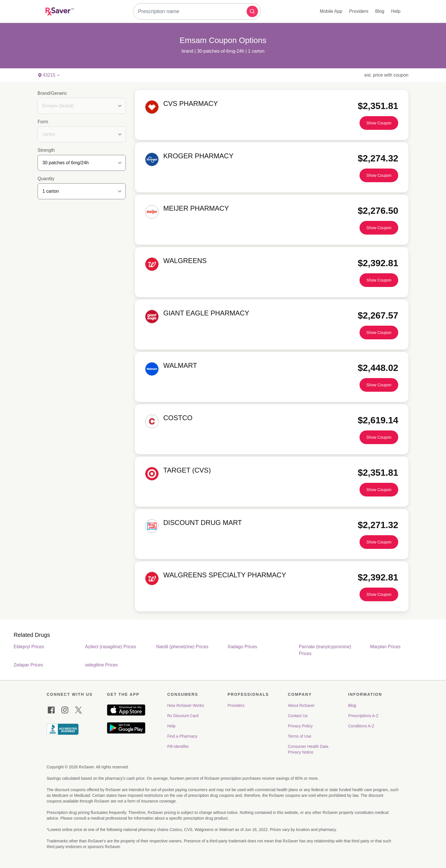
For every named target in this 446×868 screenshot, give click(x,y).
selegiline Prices (102, 665)
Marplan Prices (385, 647)
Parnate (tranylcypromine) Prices (325, 650)
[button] (252, 11)
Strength (46, 150)
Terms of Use (300, 736)
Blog (380, 11)
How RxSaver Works (186, 705)
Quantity (46, 179)
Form (43, 122)
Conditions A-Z (361, 726)
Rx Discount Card (183, 716)
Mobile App (331, 11)
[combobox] (191, 11)
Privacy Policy (300, 726)
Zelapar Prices (28, 665)
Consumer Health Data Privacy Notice (309, 749)
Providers (359, 11)
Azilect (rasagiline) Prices (111, 647)
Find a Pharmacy (182, 736)
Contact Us (298, 716)
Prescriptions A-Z (363, 716)
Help (396, 11)
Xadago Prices (242, 647)
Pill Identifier (178, 746)
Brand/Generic (52, 93)
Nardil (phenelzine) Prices (182, 647)
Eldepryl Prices (29, 647)
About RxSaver (301, 705)
